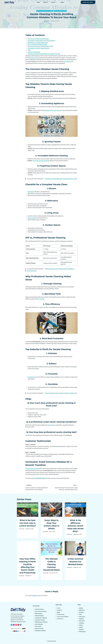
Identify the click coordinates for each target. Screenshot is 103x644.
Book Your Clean (88, 2)
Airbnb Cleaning (39, 609)
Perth (81, 614)
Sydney (81, 608)
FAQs (29, 50)
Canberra (81, 623)
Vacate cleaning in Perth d (32, 469)
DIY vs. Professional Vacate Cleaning (37, 44)
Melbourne (82, 610)
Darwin (81, 625)
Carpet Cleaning (39, 616)
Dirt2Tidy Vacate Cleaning (60, 11)
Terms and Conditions (63, 617)
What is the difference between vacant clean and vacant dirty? (75, 526)
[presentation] (28, 510)
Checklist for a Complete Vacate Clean (38, 43)
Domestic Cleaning (40, 620)
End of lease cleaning (41, 611)
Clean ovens (31, 192)
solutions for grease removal (53, 110)
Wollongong (82, 632)
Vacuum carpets (32, 218)
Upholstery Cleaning (40, 631)
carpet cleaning (51, 425)
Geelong (81, 629)
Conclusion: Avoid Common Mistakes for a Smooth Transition (44, 54)
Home (38, 2)
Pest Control (38, 626)
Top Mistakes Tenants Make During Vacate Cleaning (41, 41)
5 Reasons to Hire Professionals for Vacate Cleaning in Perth (61, 179)
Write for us (60, 619)
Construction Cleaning (41, 618)
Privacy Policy (61, 614)
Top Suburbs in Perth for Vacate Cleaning (39, 48)
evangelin (48, 21)
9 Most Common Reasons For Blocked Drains (75, 562)
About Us (46, 2)
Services (54, 2)
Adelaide (81, 619)
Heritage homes (32, 377)
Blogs (59, 612)
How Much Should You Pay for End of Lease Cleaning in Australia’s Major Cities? (65, 487)
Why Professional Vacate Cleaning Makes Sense (40, 46)
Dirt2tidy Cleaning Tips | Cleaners (45, 11)
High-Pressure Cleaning (41, 622)
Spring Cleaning (39, 628)
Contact (62, 2)
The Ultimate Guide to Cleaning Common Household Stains (51, 564)
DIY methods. (41, 299)
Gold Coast (82, 617)
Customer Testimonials (34, 52)
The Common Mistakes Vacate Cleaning (38, 39)
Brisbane (81, 612)
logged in (35, 596)
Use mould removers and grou (41, 161)
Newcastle (82, 621)
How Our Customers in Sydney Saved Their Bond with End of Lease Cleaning (38, 487)
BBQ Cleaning (39, 614)
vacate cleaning (67, 61)
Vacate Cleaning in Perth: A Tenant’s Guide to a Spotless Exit (61, 393)
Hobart (81, 627)
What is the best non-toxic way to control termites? (28, 523)
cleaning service (34, 58)
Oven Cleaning (39, 624)
